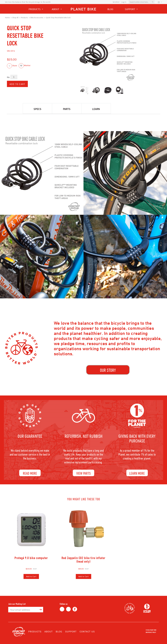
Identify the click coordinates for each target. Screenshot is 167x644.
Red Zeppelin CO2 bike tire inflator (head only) (83, 560)
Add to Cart (31, 576)
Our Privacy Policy (151, 632)
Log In (124, 2)
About (57, 9)
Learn (96, 109)
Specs (37, 109)
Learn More (137, 473)
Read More (30, 473)
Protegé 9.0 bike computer (31, 558)
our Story (108, 370)
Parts (67, 109)
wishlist (116, 2)
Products (36, 9)
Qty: (8, 77)
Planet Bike (83, 9)
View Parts (83, 473)
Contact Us (87, 632)
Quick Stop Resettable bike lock (58, 18)
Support (131, 9)
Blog (110, 9)
